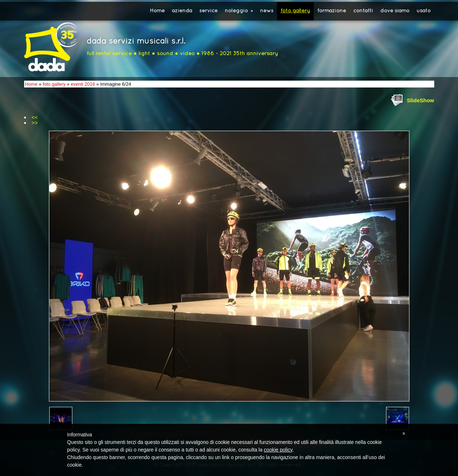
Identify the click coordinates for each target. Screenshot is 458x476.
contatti (363, 11)
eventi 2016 (83, 84)
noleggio (239, 11)
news (267, 11)
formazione (332, 11)
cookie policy (278, 450)
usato (424, 11)
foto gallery (295, 11)
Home (157, 11)
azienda (182, 11)
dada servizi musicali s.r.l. (136, 42)
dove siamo (395, 11)
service (208, 11)
